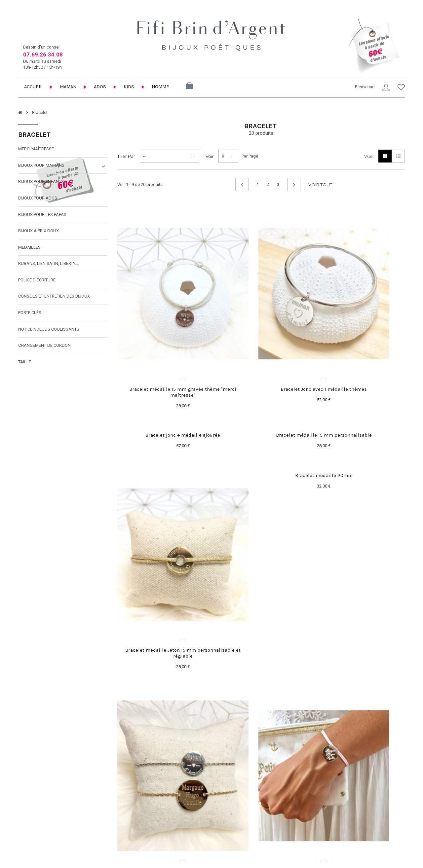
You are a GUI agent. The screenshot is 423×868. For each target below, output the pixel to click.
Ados (103, 87)
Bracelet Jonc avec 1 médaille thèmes (261, 335)
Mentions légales (167, 799)
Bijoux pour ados (38, 199)
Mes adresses (230, 808)
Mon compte (232, 780)
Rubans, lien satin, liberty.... (49, 265)
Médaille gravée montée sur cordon (261, 665)
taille (25, 363)
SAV (154, 822)
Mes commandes (233, 791)
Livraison (159, 791)
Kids (132, 87)
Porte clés (30, 314)
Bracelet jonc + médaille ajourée (360, 216)
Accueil (33, 87)
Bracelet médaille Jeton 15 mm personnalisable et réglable (261, 502)
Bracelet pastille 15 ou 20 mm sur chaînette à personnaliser (162, 668)
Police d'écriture (37, 281)
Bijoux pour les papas (42, 216)
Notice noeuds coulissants (49, 330)
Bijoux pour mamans (41, 167)
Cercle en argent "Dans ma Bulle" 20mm (360, 549)
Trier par (126, 158)
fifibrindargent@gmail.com (53, 823)
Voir (210, 158)
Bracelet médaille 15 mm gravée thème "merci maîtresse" (162, 338)
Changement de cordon (44, 347)
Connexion (384, 87)
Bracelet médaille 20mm (360, 380)
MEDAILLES (29, 249)
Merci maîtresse (36, 150)
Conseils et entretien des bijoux (54, 298)
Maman (70, 87)
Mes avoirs (227, 799)
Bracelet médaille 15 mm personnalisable (162, 383)
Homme (165, 87)
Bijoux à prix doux (38, 232)
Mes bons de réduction (239, 831)
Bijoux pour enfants (41, 183)
